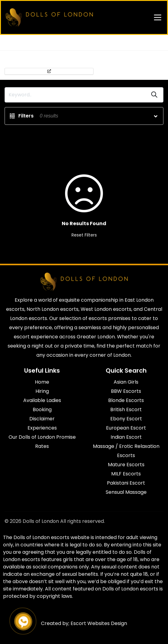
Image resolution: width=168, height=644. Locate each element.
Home (11, 43)
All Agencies (35, 43)
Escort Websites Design (99, 623)
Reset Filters (84, 235)
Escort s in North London (77, 43)
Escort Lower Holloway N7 (131, 43)
